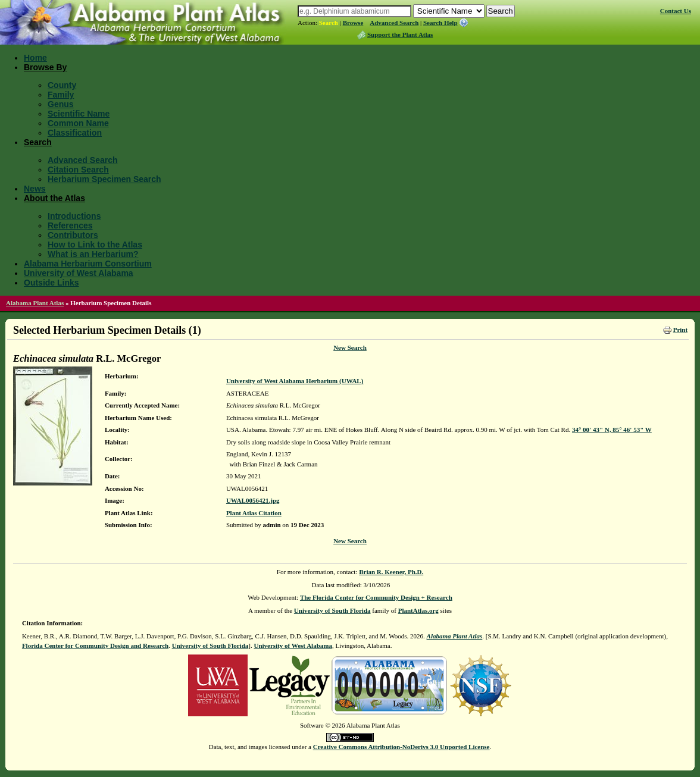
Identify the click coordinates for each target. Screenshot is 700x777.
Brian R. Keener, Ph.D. (391, 572)
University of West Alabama (79, 273)
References (70, 225)
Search (329, 23)
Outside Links (51, 283)
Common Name (78, 123)
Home (35, 58)
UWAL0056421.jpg (253, 500)
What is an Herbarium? (93, 254)
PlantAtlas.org (418, 610)
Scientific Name (79, 114)
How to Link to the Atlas (95, 245)
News (35, 189)
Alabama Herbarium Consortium (88, 264)
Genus (61, 104)
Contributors (73, 235)
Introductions (74, 216)
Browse (353, 23)
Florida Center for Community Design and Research (95, 646)
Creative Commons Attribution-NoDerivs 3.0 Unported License (401, 747)
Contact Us (676, 11)
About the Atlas (54, 198)
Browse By (45, 67)
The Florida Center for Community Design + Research (376, 597)
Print (680, 330)
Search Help (440, 23)
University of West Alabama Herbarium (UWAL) (295, 381)
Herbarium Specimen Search (104, 179)
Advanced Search (394, 23)
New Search (350, 347)
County (62, 85)
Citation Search (78, 170)
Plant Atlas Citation (254, 513)
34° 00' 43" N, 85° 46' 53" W (612, 430)
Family (61, 95)
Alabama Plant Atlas (35, 303)
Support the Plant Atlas (400, 35)
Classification (75, 133)
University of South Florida (332, 610)
